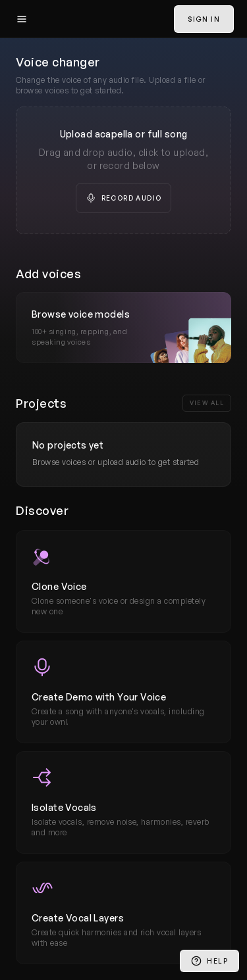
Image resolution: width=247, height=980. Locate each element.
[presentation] (123, 170)
